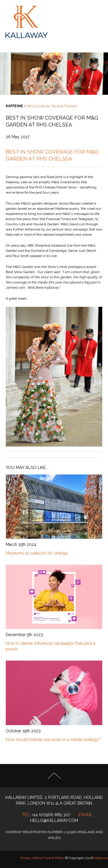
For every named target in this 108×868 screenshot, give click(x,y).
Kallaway (101, 858)
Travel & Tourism (64, 106)
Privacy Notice (32, 858)
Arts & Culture (38, 106)
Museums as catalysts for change (37, 553)
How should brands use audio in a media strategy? (53, 740)
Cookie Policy (54, 858)
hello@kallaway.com (54, 820)
